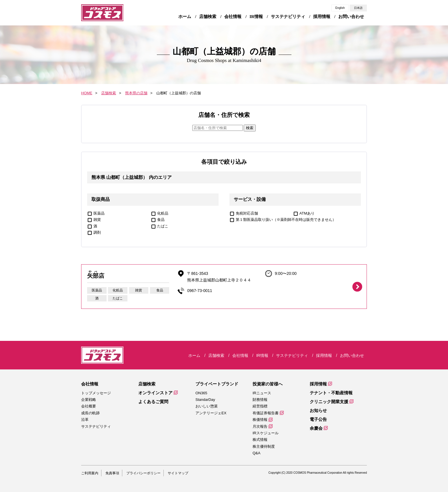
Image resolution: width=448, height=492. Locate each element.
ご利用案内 (90, 473)
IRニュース (262, 393)
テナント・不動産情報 (331, 393)
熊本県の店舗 (136, 93)
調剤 (97, 232)
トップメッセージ (96, 393)
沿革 (85, 420)
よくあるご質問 (153, 402)
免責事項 (112, 473)
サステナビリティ (96, 426)
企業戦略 (89, 400)
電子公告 (318, 419)
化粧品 (163, 213)
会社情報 (90, 384)
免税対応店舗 (247, 213)
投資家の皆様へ (268, 384)
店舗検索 (109, 93)
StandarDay (205, 400)
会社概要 (89, 406)
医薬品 (99, 213)
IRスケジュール (266, 433)
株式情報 (260, 440)
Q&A (256, 453)
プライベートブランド (217, 384)
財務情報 (260, 400)
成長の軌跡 (90, 413)
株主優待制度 (264, 446)
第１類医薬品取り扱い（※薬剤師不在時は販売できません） (286, 220)
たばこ (163, 226)
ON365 (201, 393)
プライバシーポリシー (143, 473)
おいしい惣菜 (207, 406)
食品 (161, 220)
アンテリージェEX (211, 413)
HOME (87, 93)
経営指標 (260, 406)
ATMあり (307, 213)
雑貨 (97, 220)
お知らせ (318, 410)
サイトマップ (178, 473)
